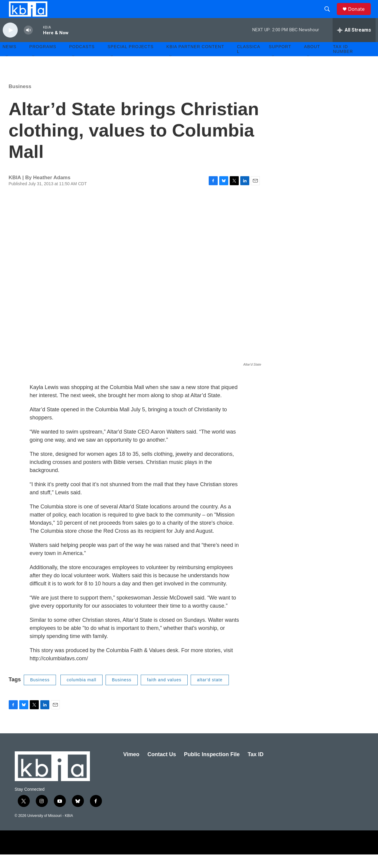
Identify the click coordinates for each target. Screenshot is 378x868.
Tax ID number (343, 63)
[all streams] (354, 44)
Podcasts (82, 60)
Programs (43, 60)
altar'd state (210, 693)
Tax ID (256, 768)
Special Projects (131, 60)
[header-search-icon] (330, 16)
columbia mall (82, 693)
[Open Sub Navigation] (7, 70)
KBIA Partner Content (195, 60)
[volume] (28, 44)
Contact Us (162, 768)
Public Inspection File (212, 768)
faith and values (164, 693)
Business (20, 100)
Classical (249, 63)
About (312, 60)
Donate (360, 16)
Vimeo (131, 768)
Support (280, 60)
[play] (10, 44)
